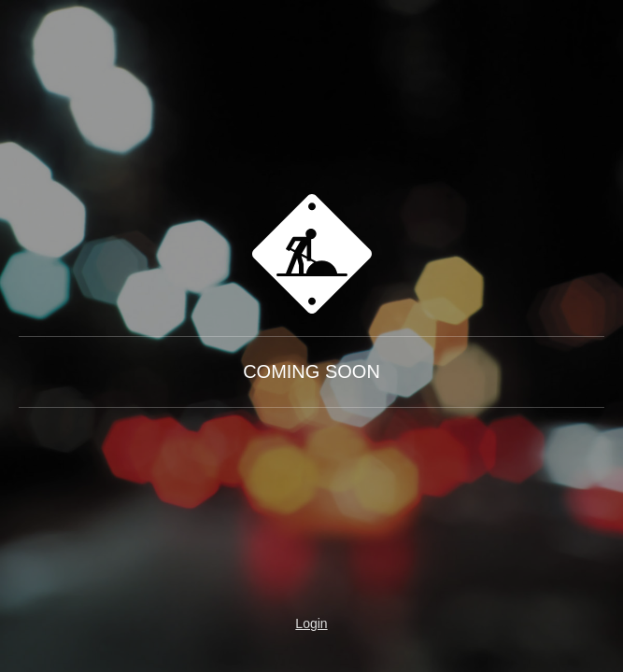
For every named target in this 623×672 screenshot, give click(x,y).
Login (311, 623)
